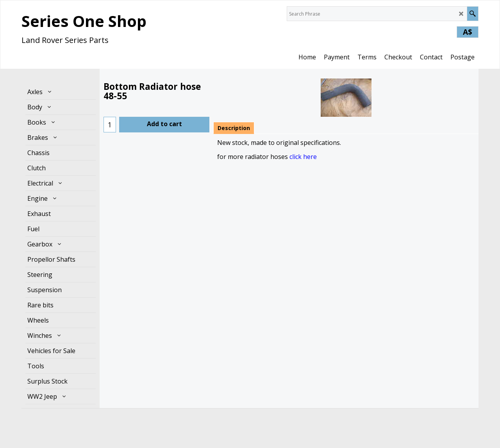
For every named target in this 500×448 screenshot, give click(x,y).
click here (303, 157)
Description (234, 128)
